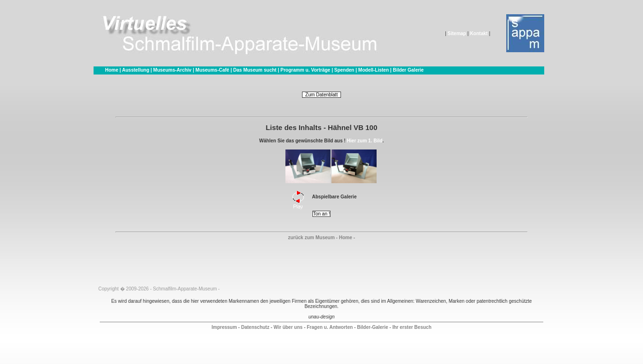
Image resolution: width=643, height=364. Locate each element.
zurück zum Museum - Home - (321, 238)
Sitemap (457, 33)
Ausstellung (136, 70)
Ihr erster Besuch (412, 327)
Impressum (224, 327)
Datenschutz (255, 327)
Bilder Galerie (408, 70)
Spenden (344, 70)
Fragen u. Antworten (330, 327)
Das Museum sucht (255, 70)
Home (112, 70)
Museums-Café (213, 70)
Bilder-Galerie (373, 327)
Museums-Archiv (173, 70)
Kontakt (479, 33)
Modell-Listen (373, 70)
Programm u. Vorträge (306, 70)
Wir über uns (288, 327)
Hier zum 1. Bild (364, 141)
